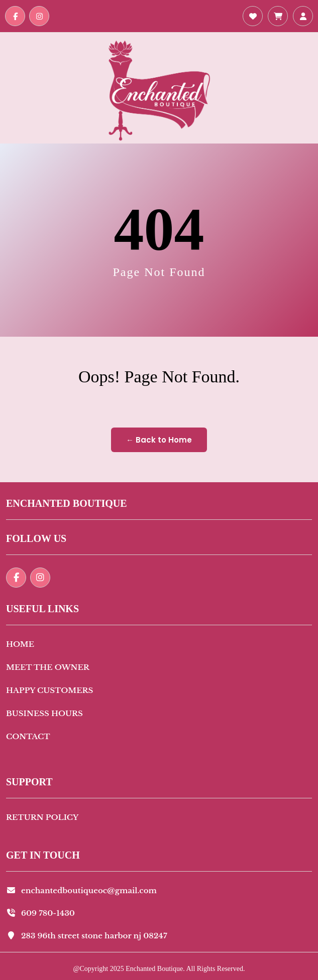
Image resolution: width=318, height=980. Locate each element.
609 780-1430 (40, 913)
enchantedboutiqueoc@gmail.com (81, 890)
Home (20, 644)
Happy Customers (49, 690)
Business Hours (44, 713)
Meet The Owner (48, 667)
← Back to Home (159, 440)
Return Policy (42, 817)
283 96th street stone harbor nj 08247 (87, 936)
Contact (28, 736)
